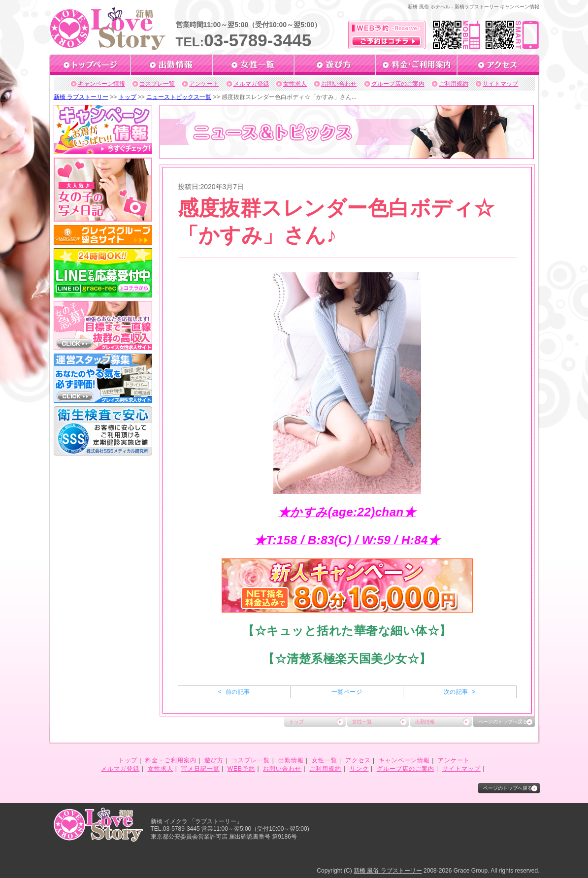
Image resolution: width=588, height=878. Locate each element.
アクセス (358, 760)
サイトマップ (500, 84)
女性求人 (295, 84)
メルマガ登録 (251, 84)
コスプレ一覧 (157, 84)
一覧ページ (347, 692)
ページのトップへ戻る (503, 722)
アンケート (204, 84)
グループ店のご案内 (398, 84)
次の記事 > (460, 692)
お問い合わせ (339, 84)
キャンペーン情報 (101, 84)
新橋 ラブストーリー (81, 97)
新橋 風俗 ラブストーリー (388, 871)
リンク (359, 769)
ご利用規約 (454, 84)
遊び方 (214, 760)
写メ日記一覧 (200, 769)
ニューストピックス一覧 (179, 97)
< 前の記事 (234, 692)
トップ (128, 97)
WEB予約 (241, 769)
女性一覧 (362, 722)
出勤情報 (425, 722)
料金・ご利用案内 (171, 760)
